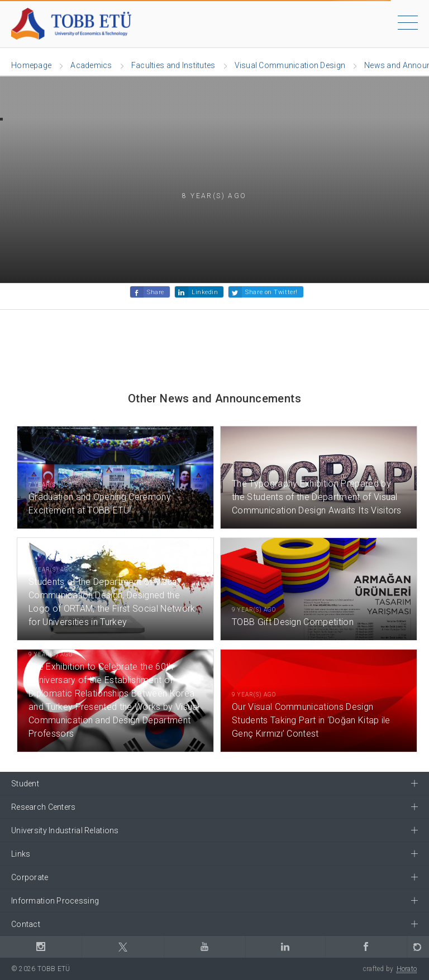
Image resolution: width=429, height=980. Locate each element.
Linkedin (205, 292)
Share (156, 292)
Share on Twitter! (271, 292)
